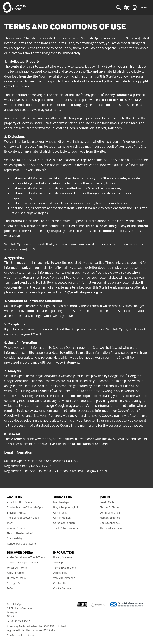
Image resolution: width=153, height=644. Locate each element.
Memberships (61, 502)
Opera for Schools (110, 523)
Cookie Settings (62, 588)
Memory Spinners (110, 518)
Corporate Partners (64, 523)
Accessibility (60, 573)
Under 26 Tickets (17, 568)
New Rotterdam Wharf (20, 533)
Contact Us (60, 583)
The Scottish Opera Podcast (23, 562)
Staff (10, 523)
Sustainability (15, 538)
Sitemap (58, 562)
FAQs (10, 588)
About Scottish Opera (19, 502)
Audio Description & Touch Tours (26, 557)
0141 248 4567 (21, 621)
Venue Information (64, 578)
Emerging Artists (16, 513)
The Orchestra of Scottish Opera (26, 507)
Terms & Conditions (65, 568)
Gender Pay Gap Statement (23, 544)
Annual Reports (16, 528)
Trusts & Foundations (66, 528)
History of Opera (16, 578)
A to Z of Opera (16, 573)
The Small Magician (111, 528)
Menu (145, 7)
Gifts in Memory (62, 518)
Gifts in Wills (60, 513)
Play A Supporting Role (66, 507)
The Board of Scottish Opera (23, 518)
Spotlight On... (15, 583)
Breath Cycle (107, 502)
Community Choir (110, 513)
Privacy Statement (64, 557)
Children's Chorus (110, 507)
